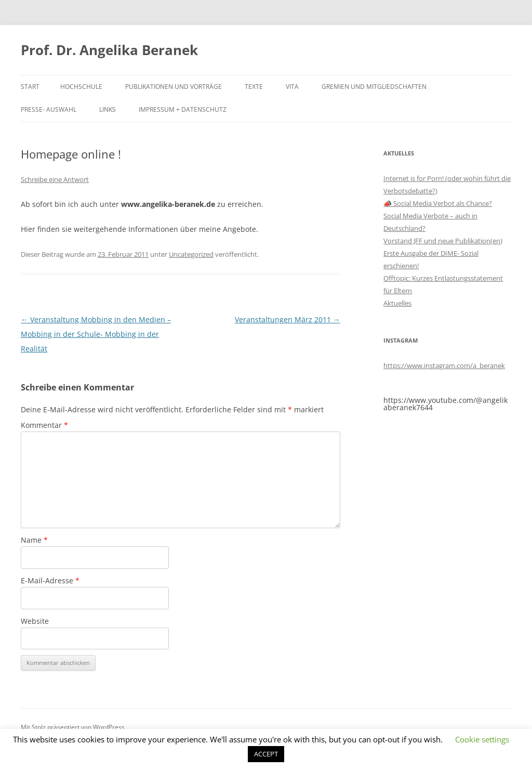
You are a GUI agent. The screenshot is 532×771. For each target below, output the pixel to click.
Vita (292, 87)
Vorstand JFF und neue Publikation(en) (443, 241)
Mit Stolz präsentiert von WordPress (73, 727)
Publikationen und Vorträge (174, 87)
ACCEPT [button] (266, 754)
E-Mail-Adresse (50, 580)
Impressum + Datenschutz (183, 109)
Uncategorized (191, 254)
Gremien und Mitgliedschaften (374, 87)
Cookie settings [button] (482, 739)
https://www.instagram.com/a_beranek (444, 365)
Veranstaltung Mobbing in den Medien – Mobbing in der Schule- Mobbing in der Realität (96, 334)
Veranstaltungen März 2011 (288, 319)
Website (35, 621)
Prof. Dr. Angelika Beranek (109, 50)
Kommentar (44, 425)
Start (30, 87)
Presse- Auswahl (49, 109)
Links (108, 109)
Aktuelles (397, 303)
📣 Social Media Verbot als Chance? (438, 203)
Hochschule (81, 87)
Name (34, 540)
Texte (254, 87)
